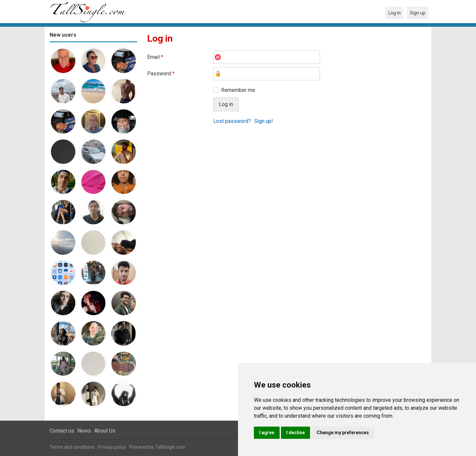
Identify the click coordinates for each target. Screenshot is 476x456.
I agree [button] (267, 433)
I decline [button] (296, 433)
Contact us (62, 431)
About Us (105, 431)
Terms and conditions (72, 447)
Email (155, 57)
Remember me (238, 90)
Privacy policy (112, 447)
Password (161, 74)
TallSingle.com (170, 447)
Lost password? (232, 121)
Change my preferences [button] (343, 433)
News (84, 431)
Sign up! (264, 121)
